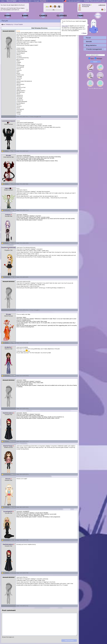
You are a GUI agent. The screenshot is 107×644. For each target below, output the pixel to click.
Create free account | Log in (95, 1)
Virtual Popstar (19, 24)
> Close (84, 33)
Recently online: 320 (25, 1)
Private (8, 155)
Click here (65, 26)
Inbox (3, 1)
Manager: (40, 1)
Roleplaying (9, 24)
